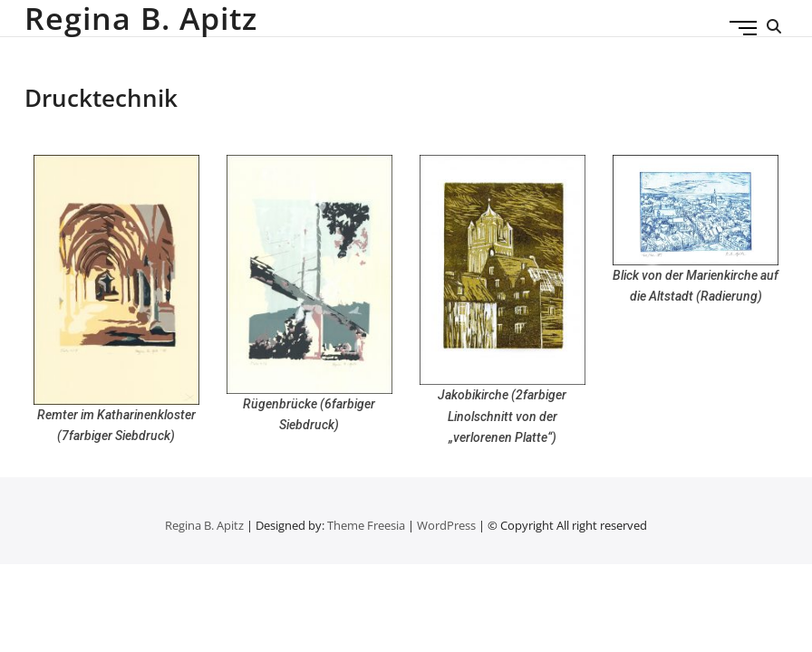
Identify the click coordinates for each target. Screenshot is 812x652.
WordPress (446, 525)
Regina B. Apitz (141, 18)
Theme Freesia (366, 525)
